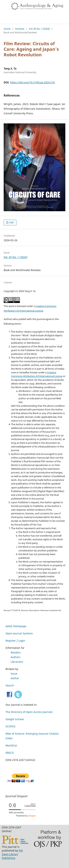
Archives (20, 29)
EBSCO (10, 753)
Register (11, 641)
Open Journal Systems (19, 633)
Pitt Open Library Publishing (12, 854)
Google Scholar (15, 719)
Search (10, 685)
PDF (11, 223)
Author (15, 678)
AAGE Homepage (16, 626)
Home (7, 29)
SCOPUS (10, 726)
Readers (16, 652)
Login (22, 641)
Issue (14, 674)
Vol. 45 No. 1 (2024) (39, 29)
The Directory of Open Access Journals (29, 712)
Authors (16, 657)
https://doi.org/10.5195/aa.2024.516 (32, 82)
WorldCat (11, 745)
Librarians (17, 662)
